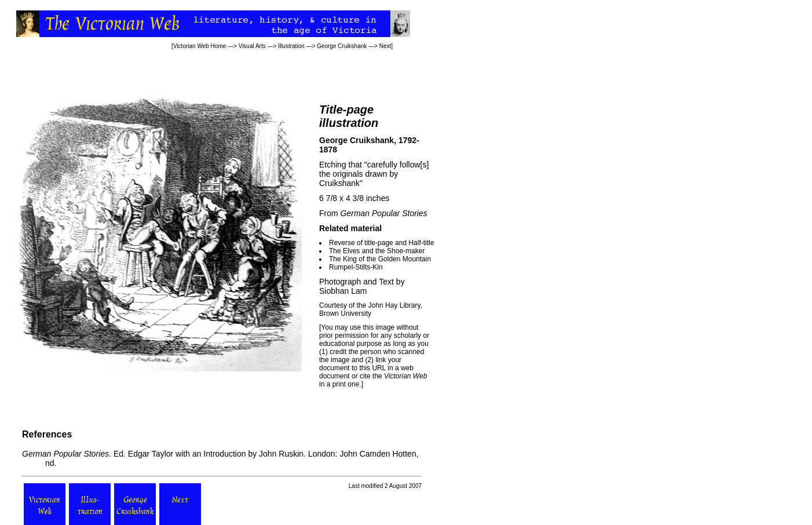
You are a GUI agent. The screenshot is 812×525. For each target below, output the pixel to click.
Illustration (291, 46)
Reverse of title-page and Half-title (381, 243)
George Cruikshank (342, 46)
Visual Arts (252, 46)
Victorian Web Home (200, 46)
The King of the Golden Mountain (380, 259)
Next (385, 46)
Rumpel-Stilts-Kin (356, 267)
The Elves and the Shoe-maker (377, 251)
